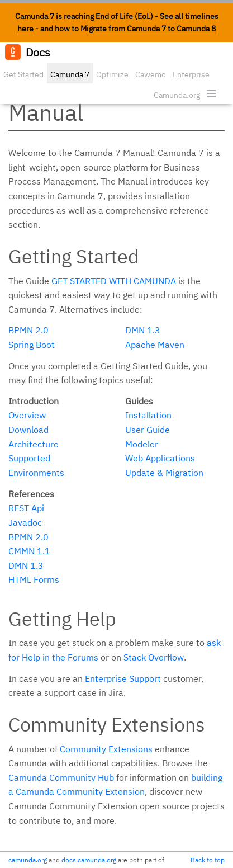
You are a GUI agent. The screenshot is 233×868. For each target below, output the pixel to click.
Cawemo (151, 74)
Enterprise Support (123, 678)
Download (28, 430)
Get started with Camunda (114, 281)
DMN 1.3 (143, 330)
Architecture (34, 444)
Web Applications (160, 458)
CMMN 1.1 (29, 551)
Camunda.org (177, 95)
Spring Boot (32, 345)
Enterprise (191, 74)
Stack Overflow (154, 657)
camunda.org (28, 860)
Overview (27, 415)
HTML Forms (34, 579)
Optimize (112, 74)
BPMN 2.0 (28, 330)
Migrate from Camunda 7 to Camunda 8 (148, 29)
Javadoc (25, 522)
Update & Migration (164, 473)
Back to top (208, 860)
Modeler (142, 444)
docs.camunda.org (89, 860)
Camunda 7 (70, 74)
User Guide (148, 430)
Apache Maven (155, 345)
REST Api (26, 508)
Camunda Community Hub (61, 777)
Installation (148, 415)
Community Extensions (106, 749)
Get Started (23, 74)
